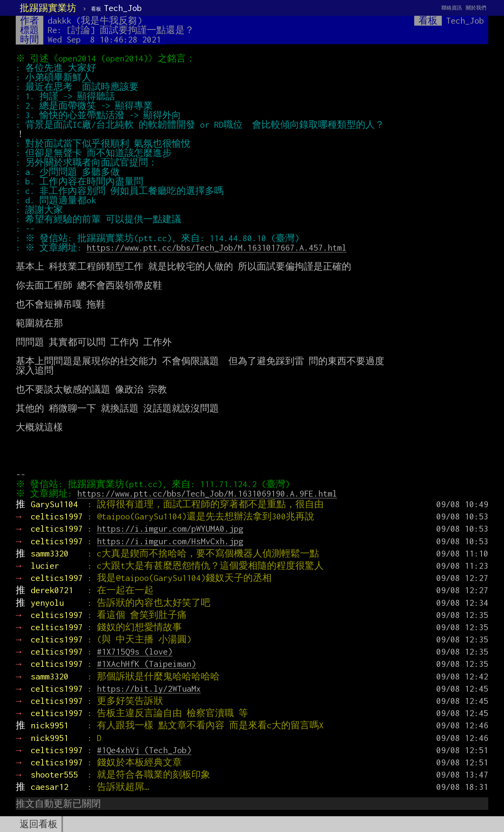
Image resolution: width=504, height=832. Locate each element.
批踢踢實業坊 (48, 8)
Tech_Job (116, 8)
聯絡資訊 (452, 8)
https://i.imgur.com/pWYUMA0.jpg (170, 529)
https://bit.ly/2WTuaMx (149, 689)
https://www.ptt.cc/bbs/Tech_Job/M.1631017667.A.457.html (219, 248)
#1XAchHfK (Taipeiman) (146, 664)
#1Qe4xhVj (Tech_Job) (144, 750)
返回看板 (39, 824)
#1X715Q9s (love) (135, 651)
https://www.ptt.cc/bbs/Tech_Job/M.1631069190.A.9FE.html (209, 493)
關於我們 (476, 8)
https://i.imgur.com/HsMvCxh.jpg (170, 541)
